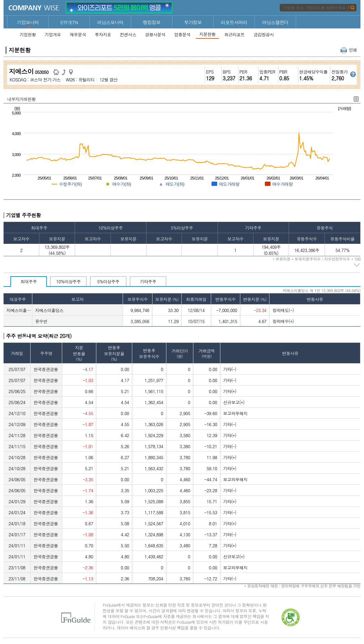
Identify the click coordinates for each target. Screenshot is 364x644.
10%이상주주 (68, 281)
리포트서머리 (234, 22)
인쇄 (349, 50)
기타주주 (148, 281)
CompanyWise (34, 8)
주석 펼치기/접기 (357, 265)
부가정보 (193, 22)
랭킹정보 (152, 22)
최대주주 (29, 281)
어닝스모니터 (110, 22)
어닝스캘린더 (275, 22)
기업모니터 (28, 22)
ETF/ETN (69, 22)
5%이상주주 (108, 281)
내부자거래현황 (21, 99)
